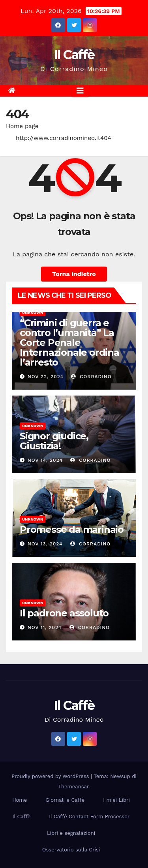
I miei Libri (116, 800)
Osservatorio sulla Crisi (71, 850)
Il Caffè (74, 55)
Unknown (33, 313)
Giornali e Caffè (65, 800)
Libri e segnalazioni (71, 833)
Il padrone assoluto (64, 613)
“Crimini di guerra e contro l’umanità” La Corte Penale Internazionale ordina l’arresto (69, 343)
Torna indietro (74, 274)
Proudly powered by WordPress (51, 776)
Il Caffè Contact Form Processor (89, 817)
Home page (22, 126)
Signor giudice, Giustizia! (54, 441)
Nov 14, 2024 (45, 460)
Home (20, 800)
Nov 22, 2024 (46, 377)
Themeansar (73, 787)
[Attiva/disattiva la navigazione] (80, 91)
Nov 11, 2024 (45, 627)
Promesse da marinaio (72, 529)
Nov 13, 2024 (45, 544)
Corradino (91, 377)
